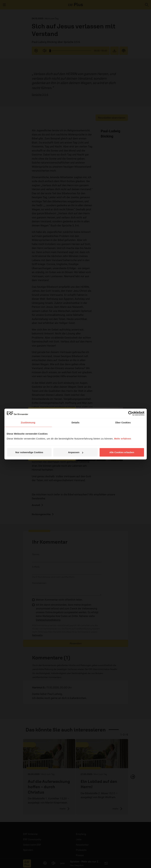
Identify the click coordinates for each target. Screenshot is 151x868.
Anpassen (76, 452)
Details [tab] (76, 422)
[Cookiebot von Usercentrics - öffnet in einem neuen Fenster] (131, 413)
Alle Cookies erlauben (122, 452)
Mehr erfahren (123, 439)
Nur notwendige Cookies (29, 452)
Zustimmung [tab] (28, 422)
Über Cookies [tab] (123, 422)
